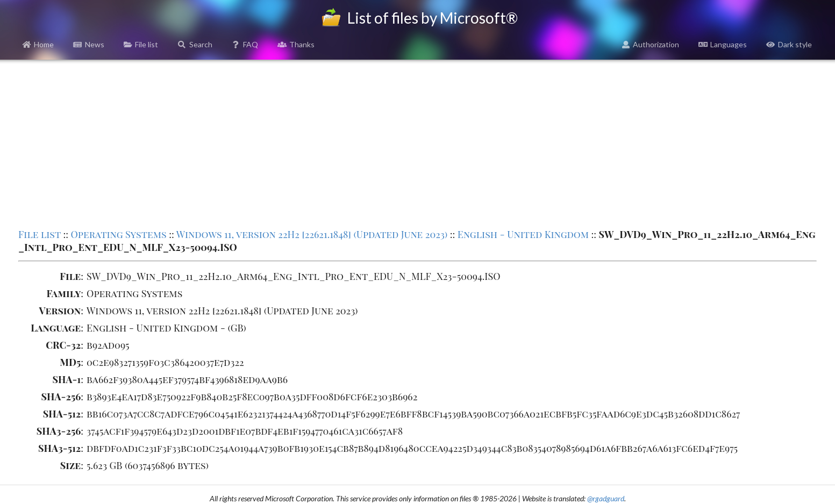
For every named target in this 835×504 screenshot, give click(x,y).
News (89, 44)
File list (141, 44)
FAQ (245, 44)
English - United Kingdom (523, 234)
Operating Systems (118, 234)
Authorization (651, 44)
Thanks (296, 44)
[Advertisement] (418, 143)
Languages (723, 44)
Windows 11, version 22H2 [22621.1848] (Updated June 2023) (312, 234)
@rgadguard (606, 498)
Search (195, 44)
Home (38, 44)
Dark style (789, 44)
